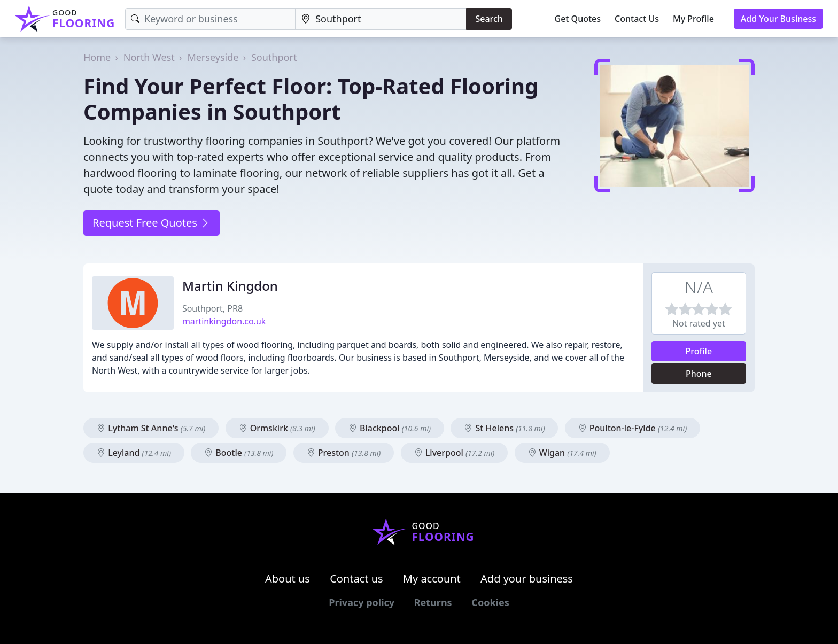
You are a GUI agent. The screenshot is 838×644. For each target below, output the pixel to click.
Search (489, 19)
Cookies (490, 602)
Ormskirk (277, 428)
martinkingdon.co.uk (224, 321)
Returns (433, 602)
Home (97, 57)
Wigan (562, 453)
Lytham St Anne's (151, 428)
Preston (344, 453)
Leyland (134, 453)
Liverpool (455, 453)
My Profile (693, 19)
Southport (274, 57)
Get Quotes (578, 19)
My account (432, 579)
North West (149, 57)
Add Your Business (778, 19)
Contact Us (637, 19)
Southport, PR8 (212, 308)
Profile (699, 351)
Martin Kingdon (230, 286)
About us (288, 579)
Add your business (527, 579)
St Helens (504, 428)
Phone (699, 374)
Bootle (239, 453)
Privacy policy (362, 602)
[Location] (381, 19)
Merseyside (213, 57)
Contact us (356, 579)
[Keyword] (210, 19)
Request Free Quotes (152, 223)
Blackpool (390, 428)
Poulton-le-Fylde (633, 428)
